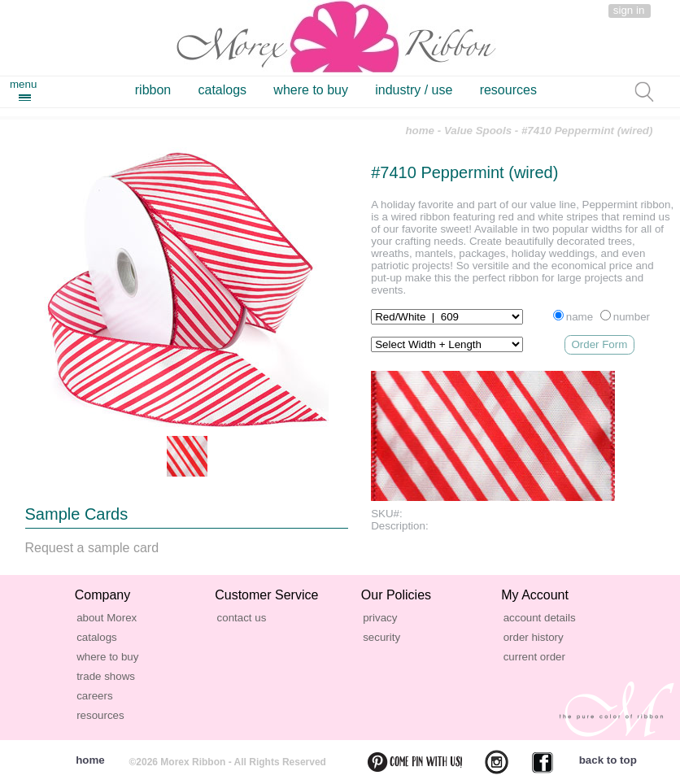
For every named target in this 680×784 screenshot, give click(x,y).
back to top (608, 760)
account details (540, 618)
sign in (629, 10)
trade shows (106, 676)
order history (534, 637)
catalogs (223, 90)
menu (23, 84)
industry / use (414, 90)
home (420, 131)
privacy (380, 618)
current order (534, 657)
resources (508, 90)
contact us (242, 618)
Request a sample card (92, 548)
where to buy (311, 90)
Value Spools (478, 131)
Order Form (599, 344)
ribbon (153, 90)
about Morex (107, 618)
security (381, 637)
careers (94, 696)
